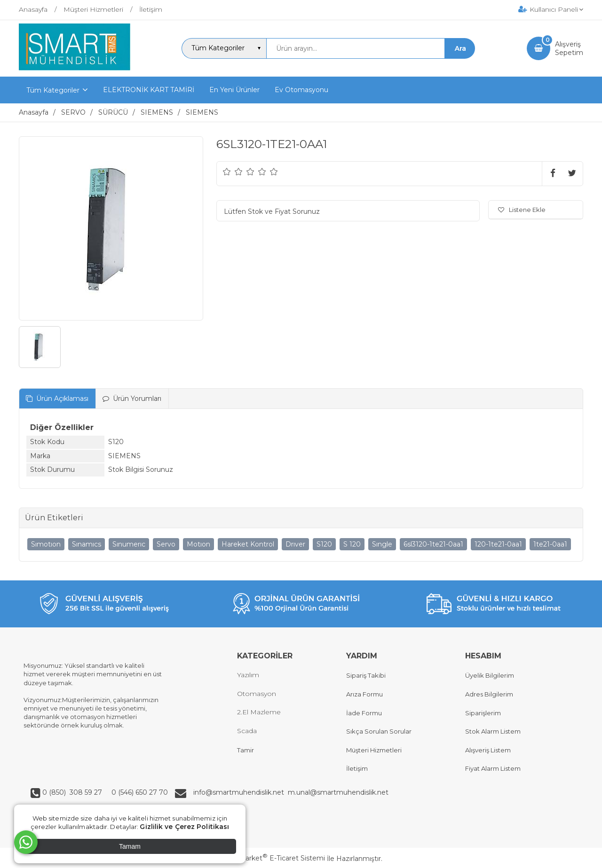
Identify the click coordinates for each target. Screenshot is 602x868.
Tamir (246, 750)
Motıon (198, 544)
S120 (324, 544)
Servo (166, 544)
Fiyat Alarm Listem (493, 768)
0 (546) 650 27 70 (139, 792)
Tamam (130, 846)
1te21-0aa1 (550, 544)
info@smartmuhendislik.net (241, 792)
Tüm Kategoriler (53, 90)
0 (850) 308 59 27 (73, 792)
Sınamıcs (87, 544)
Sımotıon (46, 544)
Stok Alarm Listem (493, 731)
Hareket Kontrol (248, 544)
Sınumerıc (129, 544)
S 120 (352, 544)
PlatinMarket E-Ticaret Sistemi (273, 858)
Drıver (295, 544)
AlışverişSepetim (569, 48)
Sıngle (382, 544)
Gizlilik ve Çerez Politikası (184, 827)
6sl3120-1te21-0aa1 (433, 544)
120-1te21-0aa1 (498, 544)
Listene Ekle (522, 210)
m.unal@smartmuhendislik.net (338, 792)
